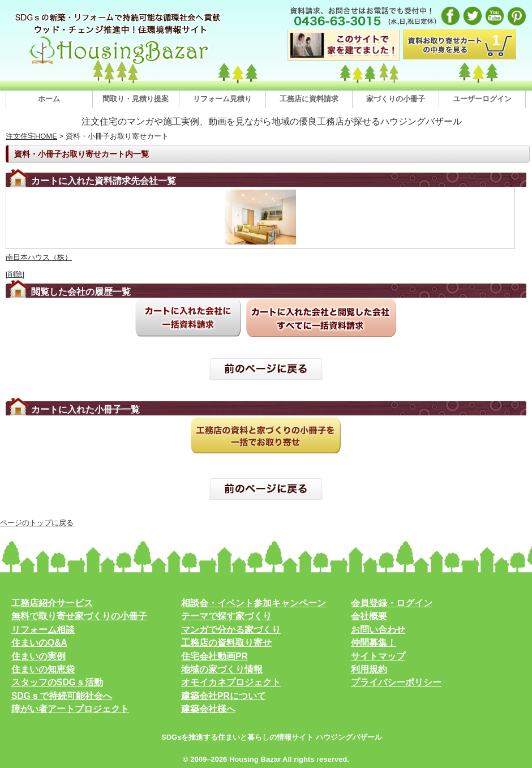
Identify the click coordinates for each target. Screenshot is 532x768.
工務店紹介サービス (52, 603)
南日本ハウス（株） (39, 257)
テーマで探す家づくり (226, 616)
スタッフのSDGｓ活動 (57, 682)
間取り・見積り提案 (136, 99)
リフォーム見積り (222, 99)
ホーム (49, 99)
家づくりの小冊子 (396, 99)
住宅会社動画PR (214, 656)
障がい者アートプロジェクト (70, 709)
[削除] (15, 274)
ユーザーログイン (482, 99)
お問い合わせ (378, 630)
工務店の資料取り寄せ (226, 643)
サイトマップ (378, 656)
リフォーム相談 (43, 630)
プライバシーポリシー (396, 682)
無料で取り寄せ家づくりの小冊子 (79, 616)
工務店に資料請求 (309, 99)
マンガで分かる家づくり (231, 630)
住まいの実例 (38, 656)
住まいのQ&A (39, 643)
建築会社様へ (208, 709)
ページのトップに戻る (37, 523)
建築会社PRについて (224, 696)
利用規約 (369, 669)
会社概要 (369, 616)
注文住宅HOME (31, 136)
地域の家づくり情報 (222, 669)
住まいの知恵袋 (43, 669)
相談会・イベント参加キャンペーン (254, 603)
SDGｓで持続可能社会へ (62, 696)
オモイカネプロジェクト (231, 682)
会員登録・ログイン (392, 603)
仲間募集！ (374, 643)
